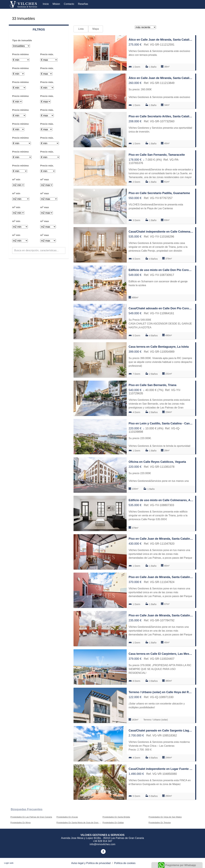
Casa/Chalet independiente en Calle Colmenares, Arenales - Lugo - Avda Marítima (161, 232)
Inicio (46, 4)
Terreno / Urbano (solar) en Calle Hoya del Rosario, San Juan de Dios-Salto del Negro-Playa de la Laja (161, 692)
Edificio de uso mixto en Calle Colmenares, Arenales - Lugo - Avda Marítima (161, 500)
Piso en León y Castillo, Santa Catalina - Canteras (161, 423)
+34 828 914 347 (103, 841)
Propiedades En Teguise (160, 823)
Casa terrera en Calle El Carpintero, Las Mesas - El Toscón (161, 654)
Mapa (96, 29)
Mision (56, 4)
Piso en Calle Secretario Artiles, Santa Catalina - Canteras (161, 116)
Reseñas (83, 4)
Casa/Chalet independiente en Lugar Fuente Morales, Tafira (161, 769)
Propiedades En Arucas (67, 817)
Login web (9, 863)
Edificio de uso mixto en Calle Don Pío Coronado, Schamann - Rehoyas (161, 270)
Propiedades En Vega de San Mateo (165, 817)
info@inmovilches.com (102, 844)
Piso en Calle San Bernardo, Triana (152, 385)
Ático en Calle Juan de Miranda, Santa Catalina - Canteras (161, 40)
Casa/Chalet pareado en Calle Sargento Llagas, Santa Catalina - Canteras (161, 731)
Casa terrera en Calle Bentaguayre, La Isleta (159, 347)
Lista (81, 29)
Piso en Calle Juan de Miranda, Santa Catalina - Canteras (161, 539)
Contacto (69, 4)
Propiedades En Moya (20, 823)
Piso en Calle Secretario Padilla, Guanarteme (159, 193)
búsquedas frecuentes (27, 809)
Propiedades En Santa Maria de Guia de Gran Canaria (81, 823)
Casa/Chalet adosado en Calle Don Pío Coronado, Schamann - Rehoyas (161, 308)
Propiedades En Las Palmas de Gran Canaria (31, 817)
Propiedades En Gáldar (113, 823)
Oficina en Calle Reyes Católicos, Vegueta (157, 462)
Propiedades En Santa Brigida (116, 817)
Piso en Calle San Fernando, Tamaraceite (157, 155)
